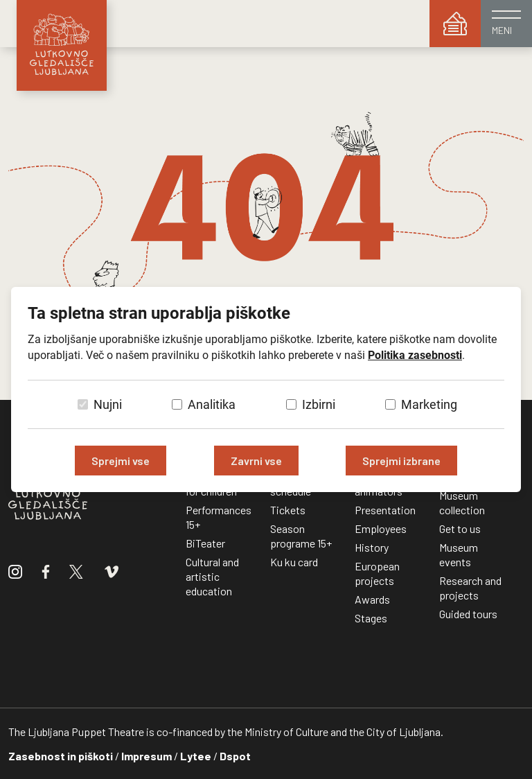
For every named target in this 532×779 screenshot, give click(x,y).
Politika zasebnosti (415, 355)
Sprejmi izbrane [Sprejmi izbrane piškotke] (401, 461)
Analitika (212, 404)
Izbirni (319, 404)
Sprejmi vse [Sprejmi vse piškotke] (121, 461)
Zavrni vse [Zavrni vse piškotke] (256, 461)
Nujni (108, 404)
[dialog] (266, 389)
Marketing (429, 404)
